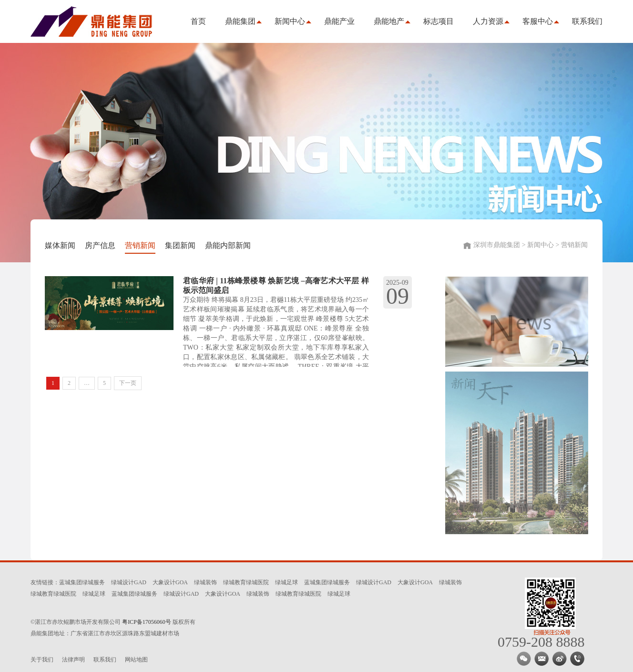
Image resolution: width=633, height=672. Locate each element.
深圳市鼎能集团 (95, 21)
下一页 (128, 383)
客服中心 (538, 21)
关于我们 (42, 660)
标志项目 (439, 21)
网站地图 (136, 660)
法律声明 (73, 660)
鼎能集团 (240, 21)
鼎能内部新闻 (228, 245)
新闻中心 (290, 21)
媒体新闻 (60, 245)
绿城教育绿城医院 (246, 582)
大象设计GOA (170, 582)
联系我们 (587, 21)
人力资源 (488, 21)
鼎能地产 (389, 21)
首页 (198, 21)
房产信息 (100, 245)
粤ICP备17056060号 (147, 622)
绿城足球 (286, 582)
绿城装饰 (205, 582)
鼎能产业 (339, 21)
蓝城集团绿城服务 (82, 582)
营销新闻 (140, 245)
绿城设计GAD (129, 582)
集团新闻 (180, 245)
